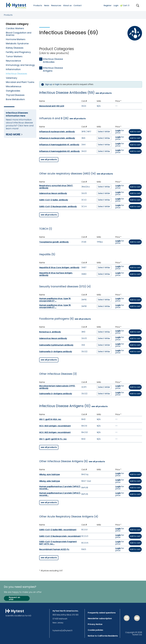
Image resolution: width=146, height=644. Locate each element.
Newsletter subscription (100, 618)
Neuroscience (13, 61)
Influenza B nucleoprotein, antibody (57, 132)
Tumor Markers (14, 56)
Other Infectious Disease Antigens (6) (63, 461)
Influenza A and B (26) (54, 118)
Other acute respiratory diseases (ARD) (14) (67, 174)
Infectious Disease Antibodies (53, 61)
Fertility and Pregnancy (18, 52)
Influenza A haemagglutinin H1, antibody (59, 145)
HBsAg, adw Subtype (50, 481)
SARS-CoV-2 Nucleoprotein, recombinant (60, 536)
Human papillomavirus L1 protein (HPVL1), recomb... (60, 488)
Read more (13, 134)
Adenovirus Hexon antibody (53, 193)
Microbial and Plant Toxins (20, 82)
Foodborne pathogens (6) (56, 319)
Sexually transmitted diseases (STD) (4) (65, 287)
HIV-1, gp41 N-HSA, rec (50, 419)
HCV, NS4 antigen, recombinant (55, 426)
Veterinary (12, 78)
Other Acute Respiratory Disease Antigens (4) (69, 517)
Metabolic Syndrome (17, 43)
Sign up (49, 84)
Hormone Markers (16, 39)
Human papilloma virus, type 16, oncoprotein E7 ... (55, 300)
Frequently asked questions (102, 613)
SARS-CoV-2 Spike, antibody (54, 200)
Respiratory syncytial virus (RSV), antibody (56, 187)
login (57, 84)
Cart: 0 (126, 5)
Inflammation (13, 69)
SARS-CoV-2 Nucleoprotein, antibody (58, 206)
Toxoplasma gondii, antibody (54, 242)
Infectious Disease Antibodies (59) (67, 93)
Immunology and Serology (20, 65)
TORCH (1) (46, 229)
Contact (78, 5)
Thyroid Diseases (15, 95)
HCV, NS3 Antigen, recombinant (55, 432)
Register (108, 5)
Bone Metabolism (15, 99)
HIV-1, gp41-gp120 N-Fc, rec (53, 439)
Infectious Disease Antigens (53, 69)
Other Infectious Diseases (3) (58, 374)
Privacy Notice (95, 624)
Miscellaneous (14, 86)
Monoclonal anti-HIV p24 (52, 106)
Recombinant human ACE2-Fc (54, 549)
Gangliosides (13, 91)
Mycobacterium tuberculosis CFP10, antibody (57, 387)
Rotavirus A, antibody (50, 332)
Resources (56, 5)
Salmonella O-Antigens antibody (56, 352)
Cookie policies (95, 630)
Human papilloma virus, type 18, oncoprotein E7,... (55, 306)
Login (116, 5)
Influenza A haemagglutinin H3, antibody (60, 151)
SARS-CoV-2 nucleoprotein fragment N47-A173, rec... (58, 543)
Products (8, 15)
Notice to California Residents (103, 636)
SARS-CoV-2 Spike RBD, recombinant (58, 530)
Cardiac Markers (15, 28)
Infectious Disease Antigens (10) (65, 406)
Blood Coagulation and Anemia (19, 34)
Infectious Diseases (16, 74)
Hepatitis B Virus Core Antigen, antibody (59, 268)
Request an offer (14, 598)
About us (67, 5)
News (47, 5)
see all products (104, 93)
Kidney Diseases (15, 48)
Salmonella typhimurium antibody (56, 345)
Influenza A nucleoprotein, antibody (57, 138)
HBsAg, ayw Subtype (50, 474)
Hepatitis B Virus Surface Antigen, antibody (56, 274)
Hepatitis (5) (47, 254)
